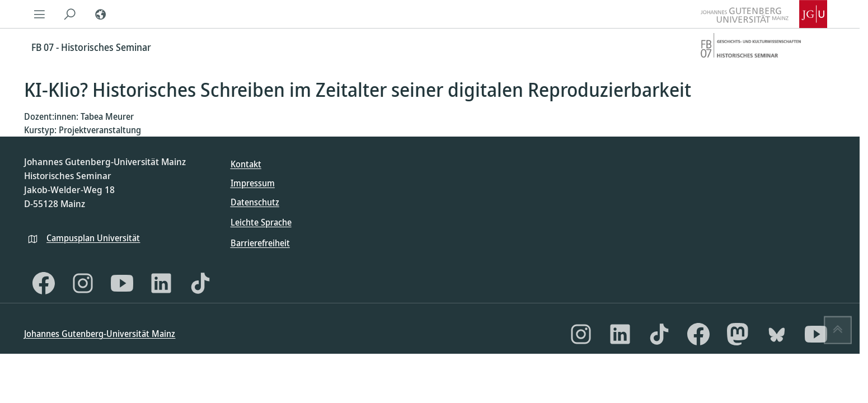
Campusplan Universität (93, 238)
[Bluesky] (777, 334)
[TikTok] (200, 283)
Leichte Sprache (261, 222)
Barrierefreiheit (260, 243)
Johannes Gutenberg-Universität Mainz (100, 334)
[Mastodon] (738, 334)
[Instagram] (83, 283)
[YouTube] (122, 283)
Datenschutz (255, 202)
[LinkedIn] (161, 283)
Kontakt (246, 164)
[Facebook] (44, 283)
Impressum (253, 183)
